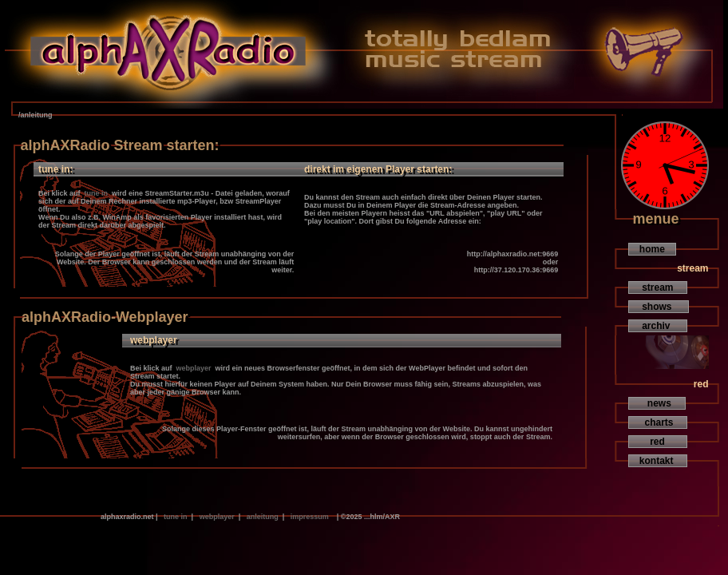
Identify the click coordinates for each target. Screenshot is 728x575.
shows (659, 307)
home (653, 249)
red (658, 442)
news (657, 403)
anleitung (262, 517)
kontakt (658, 461)
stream (658, 287)
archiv (658, 326)
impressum (309, 517)
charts (658, 422)
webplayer (193, 368)
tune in (97, 193)
